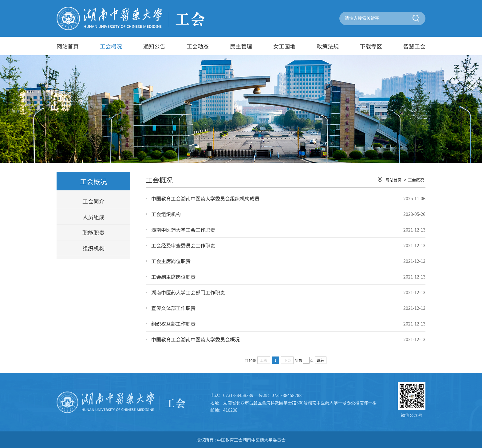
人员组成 (93, 217)
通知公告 (154, 46)
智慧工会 (414, 46)
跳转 (321, 360)
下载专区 (371, 46)
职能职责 (93, 232)
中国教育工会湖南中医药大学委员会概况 (196, 339)
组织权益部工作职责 (173, 324)
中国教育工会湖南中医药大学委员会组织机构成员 (205, 198)
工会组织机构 (166, 214)
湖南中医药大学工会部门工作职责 (188, 292)
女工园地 (284, 46)
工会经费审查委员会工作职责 (183, 245)
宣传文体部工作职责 (173, 308)
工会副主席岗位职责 (173, 277)
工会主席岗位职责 (171, 261)
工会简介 (93, 201)
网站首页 (68, 46)
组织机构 (93, 248)
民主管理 (241, 46)
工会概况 (111, 46)
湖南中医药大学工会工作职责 (183, 230)
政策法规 (328, 46)
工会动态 (198, 46)
